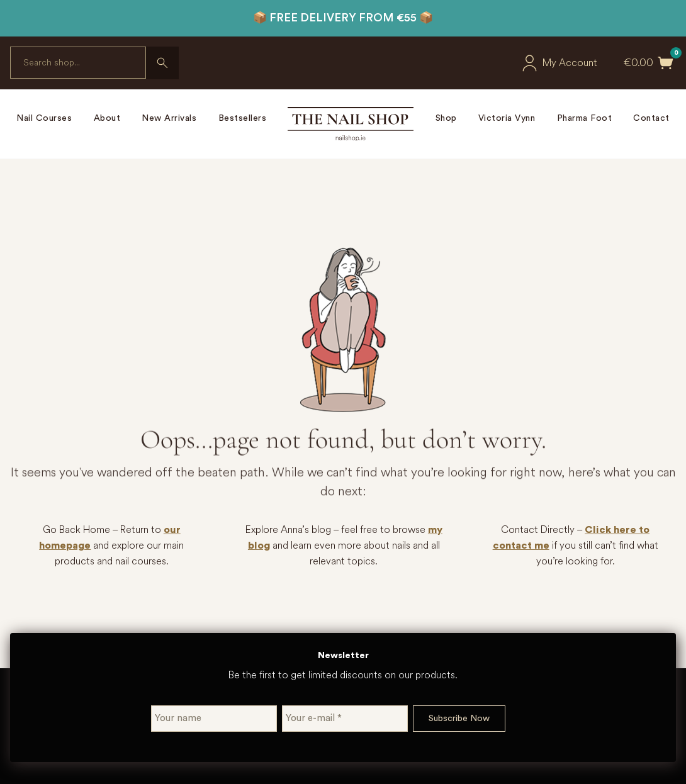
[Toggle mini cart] (666, 63)
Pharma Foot (585, 118)
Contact (651, 118)
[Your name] (214, 719)
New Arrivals (169, 118)
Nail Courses (44, 118)
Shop (446, 118)
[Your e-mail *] (345, 719)
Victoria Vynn (507, 118)
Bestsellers (243, 118)
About (107, 118)
